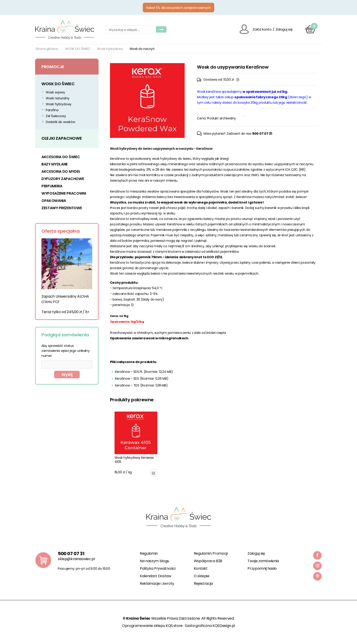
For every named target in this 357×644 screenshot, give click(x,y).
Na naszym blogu (154, 561)
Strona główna (47, 49)
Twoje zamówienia (263, 561)
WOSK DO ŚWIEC (78, 49)
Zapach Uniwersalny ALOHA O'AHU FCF (65, 299)
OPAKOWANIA (54, 201)
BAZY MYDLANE (55, 164)
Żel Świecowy (56, 116)
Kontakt (201, 568)
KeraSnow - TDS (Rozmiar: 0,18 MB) (141, 385)
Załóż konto (262, 29)
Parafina (52, 110)
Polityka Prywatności (158, 568)
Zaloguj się (284, 29)
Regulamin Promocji (211, 553)
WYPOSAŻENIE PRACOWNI (64, 193)
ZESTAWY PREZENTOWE (62, 208)
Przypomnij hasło (262, 568)
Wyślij (67, 375)
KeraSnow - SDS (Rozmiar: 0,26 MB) (142, 379)
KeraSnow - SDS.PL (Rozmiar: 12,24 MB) (144, 372)
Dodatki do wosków (60, 122)
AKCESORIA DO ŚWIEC (61, 157)
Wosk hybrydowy (110, 49)
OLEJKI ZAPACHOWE (62, 138)
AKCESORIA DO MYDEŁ (61, 171)
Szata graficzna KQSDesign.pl (210, 626)
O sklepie (202, 576)
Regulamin (149, 553)
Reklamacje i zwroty (157, 583)
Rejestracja (203, 583)
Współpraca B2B (208, 561)
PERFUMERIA (52, 186)
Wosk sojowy (55, 92)
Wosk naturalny (58, 98)
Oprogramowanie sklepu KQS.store (152, 626)
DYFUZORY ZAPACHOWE (63, 179)
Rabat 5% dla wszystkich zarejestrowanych (178, 8)
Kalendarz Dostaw (156, 576)
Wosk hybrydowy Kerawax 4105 (134, 460)
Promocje (53, 67)
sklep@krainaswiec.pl (76, 559)
